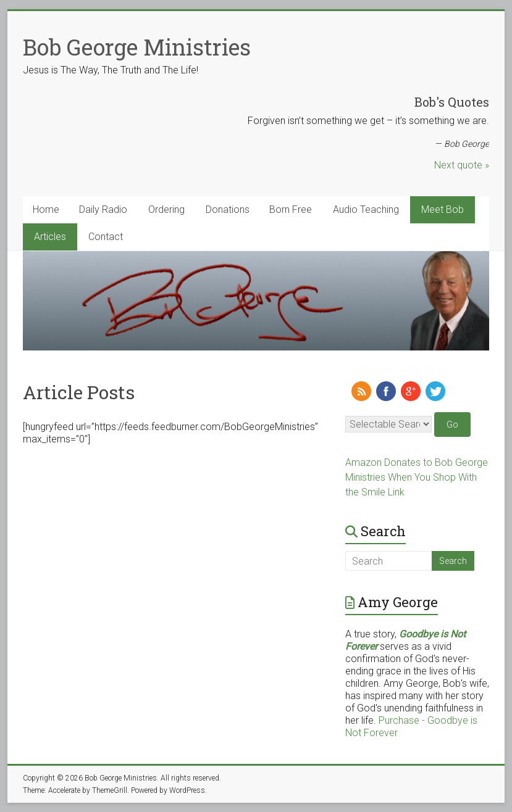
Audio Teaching (366, 209)
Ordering (166, 209)
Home (46, 209)
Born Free (291, 209)
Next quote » (462, 165)
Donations (228, 209)
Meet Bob (443, 209)
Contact (106, 237)
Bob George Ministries (137, 47)
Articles (50, 237)
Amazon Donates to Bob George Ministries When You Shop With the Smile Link (417, 477)
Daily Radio (103, 209)
